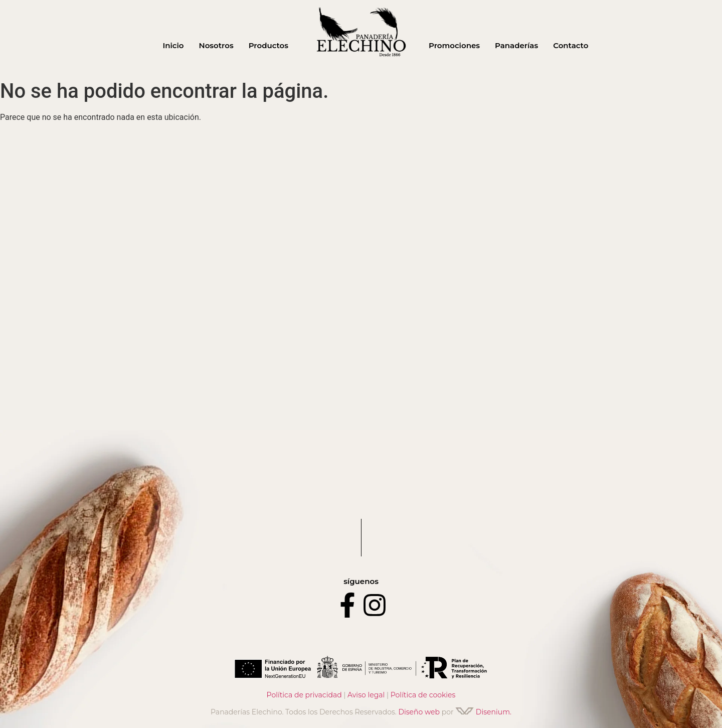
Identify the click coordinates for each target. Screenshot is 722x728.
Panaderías (516, 45)
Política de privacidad (304, 695)
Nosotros (216, 45)
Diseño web (419, 712)
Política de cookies (423, 695)
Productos (268, 45)
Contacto (571, 45)
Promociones (454, 45)
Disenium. (483, 712)
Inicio (173, 45)
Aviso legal (366, 695)
